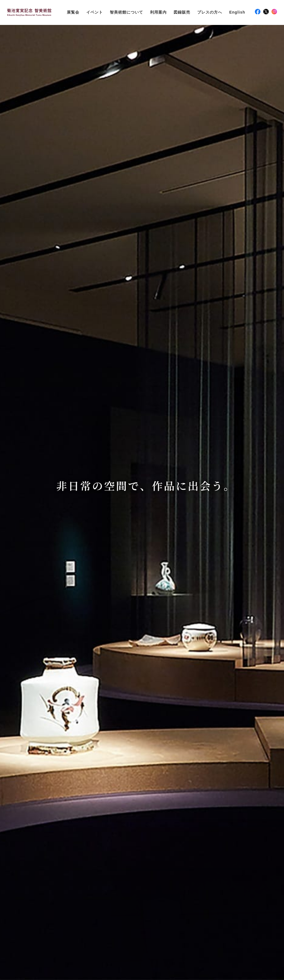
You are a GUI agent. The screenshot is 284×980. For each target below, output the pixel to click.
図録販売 (182, 12)
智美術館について (126, 12)
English (237, 12)
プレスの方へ (210, 12)
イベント (95, 12)
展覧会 (73, 12)
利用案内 (158, 12)
